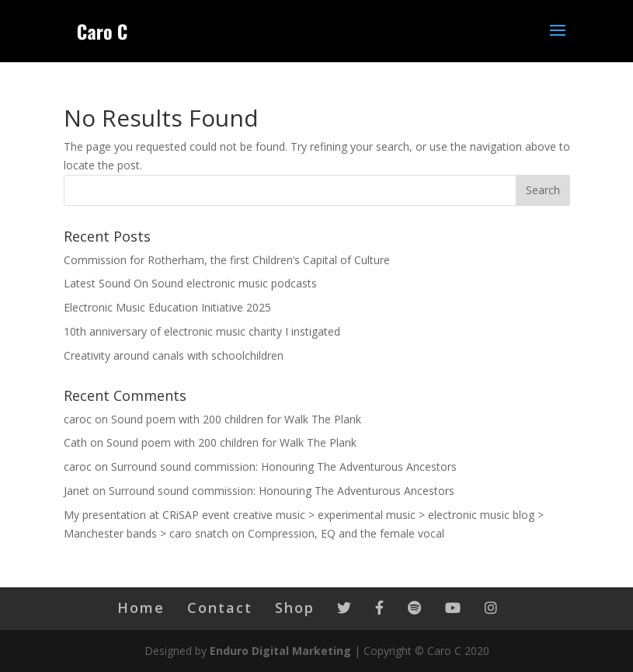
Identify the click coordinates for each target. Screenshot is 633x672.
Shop (295, 608)
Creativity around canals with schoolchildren (174, 355)
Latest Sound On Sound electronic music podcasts (190, 283)
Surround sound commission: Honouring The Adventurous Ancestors (284, 467)
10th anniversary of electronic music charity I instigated (202, 331)
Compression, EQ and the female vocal (346, 533)
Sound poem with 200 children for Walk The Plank (236, 419)
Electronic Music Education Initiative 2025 (167, 307)
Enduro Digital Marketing (280, 651)
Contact (220, 608)
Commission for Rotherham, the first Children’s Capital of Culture (227, 260)
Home (141, 608)
